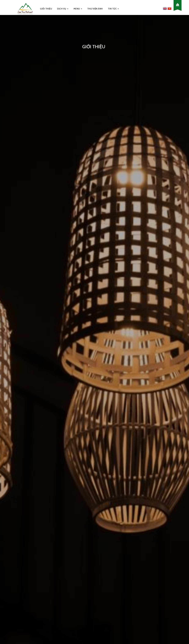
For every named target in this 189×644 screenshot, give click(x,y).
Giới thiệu (46, 9)
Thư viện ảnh (95, 9)
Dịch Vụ (63, 9)
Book (178, 2)
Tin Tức (113, 9)
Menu (78, 9)
